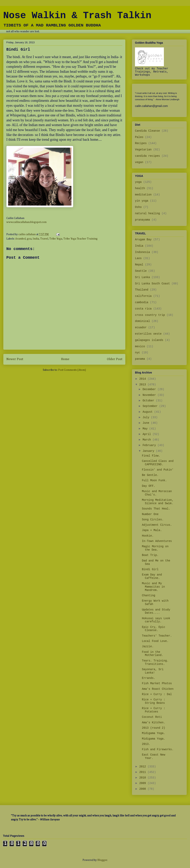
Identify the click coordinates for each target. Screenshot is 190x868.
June (147, 423)
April (147, 434)
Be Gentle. (150, 475)
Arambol (20, 239)
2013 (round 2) (154, 728)
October (149, 401)
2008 (143, 789)
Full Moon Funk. (154, 480)
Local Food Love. (155, 641)
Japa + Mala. (152, 530)
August (148, 412)
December (150, 389)
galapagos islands (149, 340)
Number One (150, 514)
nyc (137, 353)
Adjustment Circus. (157, 525)
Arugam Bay (143, 240)
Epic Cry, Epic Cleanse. (154, 629)
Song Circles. (153, 520)
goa (29, 239)
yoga (138, 182)
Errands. (149, 678)
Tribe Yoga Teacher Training (80, 239)
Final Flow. (151, 456)
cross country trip (150, 315)
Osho (138, 207)
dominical (142, 321)
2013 (143, 385)
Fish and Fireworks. (158, 749)
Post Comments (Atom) (72, 370)
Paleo (139, 137)
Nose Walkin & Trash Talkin (77, 16)
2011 (143, 772)
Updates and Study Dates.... (156, 611)
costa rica (143, 309)
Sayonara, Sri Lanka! (153, 671)
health (140, 188)
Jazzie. (148, 646)
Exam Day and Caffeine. (152, 576)
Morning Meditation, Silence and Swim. (158, 502)
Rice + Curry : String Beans (154, 701)
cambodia (142, 302)
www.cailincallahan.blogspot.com (26, 222)
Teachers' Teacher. (157, 636)
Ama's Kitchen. (154, 723)
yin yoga (142, 201)
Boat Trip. (150, 555)
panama (140, 359)
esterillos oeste (148, 334)
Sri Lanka (142, 277)
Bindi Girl (150, 569)
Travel (44, 239)
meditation (143, 195)
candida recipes (147, 156)
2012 (143, 767)
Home (65, 359)
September (151, 406)
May (146, 429)
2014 (143, 379)
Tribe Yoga (56, 239)
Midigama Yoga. (154, 733)
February (150, 445)
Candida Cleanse (147, 131)
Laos (138, 258)
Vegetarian (143, 150)
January (149, 451)
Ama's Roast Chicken (158, 689)
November (150, 395)
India (36, 239)
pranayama (142, 220)
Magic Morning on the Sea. (155, 548)
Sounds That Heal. (156, 509)
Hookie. (148, 536)
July (147, 417)
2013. (146, 744)
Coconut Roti (152, 717)
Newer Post (15, 359)
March (147, 440)
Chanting (149, 595)
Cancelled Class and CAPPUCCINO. (158, 463)
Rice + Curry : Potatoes (154, 710)
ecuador (141, 327)
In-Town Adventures (157, 541)
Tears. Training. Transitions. (155, 662)
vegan (139, 162)
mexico (140, 346)
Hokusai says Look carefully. (156, 620)
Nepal (139, 265)
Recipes (141, 143)
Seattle (141, 271)
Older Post (115, 359)
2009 (143, 783)
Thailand (142, 290)
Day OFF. (149, 486)
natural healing (147, 213)
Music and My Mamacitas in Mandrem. (153, 587)
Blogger (102, 860)
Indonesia (142, 252)
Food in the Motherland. (152, 654)
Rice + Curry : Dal (157, 694)
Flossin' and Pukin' (158, 470)
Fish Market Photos (157, 683)
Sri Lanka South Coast (152, 284)
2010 (143, 778)
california (143, 296)
